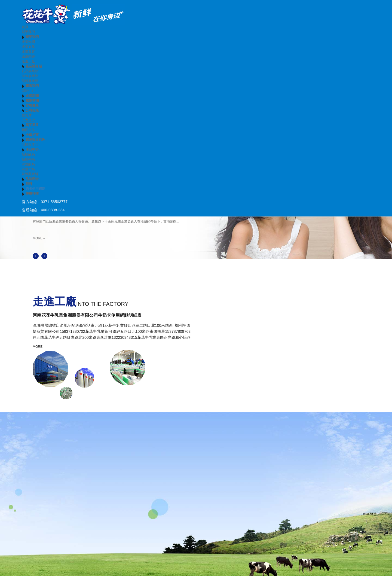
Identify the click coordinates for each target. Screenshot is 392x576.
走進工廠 (28, 61)
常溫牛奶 (28, 169)
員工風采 (32, 125)
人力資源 (28, 120)
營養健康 (32, 105)
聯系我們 (32, 86)
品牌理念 (32, 179)
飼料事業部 (30, 81)
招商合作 (28, 130)
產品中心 (32, 150)
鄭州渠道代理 (35, 140)
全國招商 (32, 135)
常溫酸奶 (28, 164)
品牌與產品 (30, 145)
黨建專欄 (32, 100)
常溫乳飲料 (30, 174)
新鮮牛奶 (28, 159)
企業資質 (28, 51)
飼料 (29, 184)
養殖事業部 (30, 76)
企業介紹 (28, 42)
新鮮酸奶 (28, 154)
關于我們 (28, 32)
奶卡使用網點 (35, 189)
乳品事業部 (30, 71)
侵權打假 (32, 194)
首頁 (25, 27)
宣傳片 (27, 115)
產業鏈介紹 (34, 66)
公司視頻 (32, 110)
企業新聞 (32, 96)
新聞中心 (28, 91)
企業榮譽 (28, 56)
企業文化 (28, 47)
